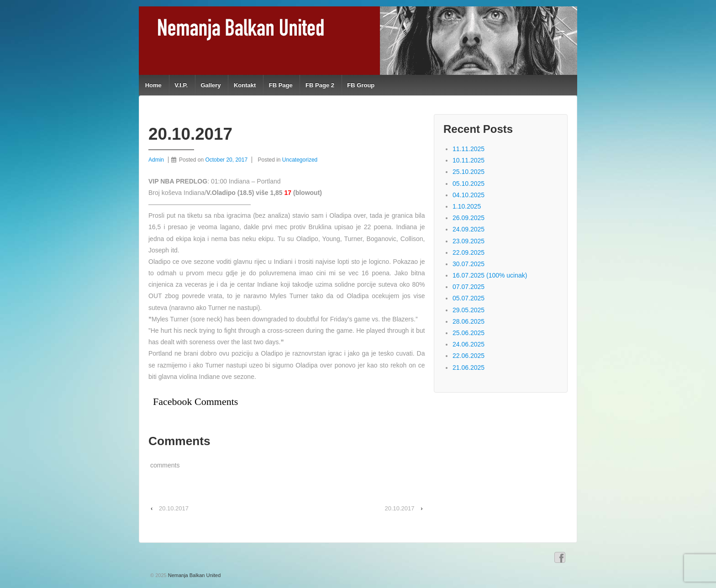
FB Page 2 (320, 85)
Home (153, 85)
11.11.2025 (469, 149)
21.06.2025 (469, 367)
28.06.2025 (469, 321)
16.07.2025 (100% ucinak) (490, 275)
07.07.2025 (469, 287)
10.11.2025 (469, 160)
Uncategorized (300, 160)
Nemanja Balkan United (194, 575)
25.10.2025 (469, 172)
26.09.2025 (469, 218)
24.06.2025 (469, 344)
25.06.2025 (469, 333)
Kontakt (245, 85)
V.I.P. (181, 85)
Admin (156, 160)
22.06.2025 (469, 356)
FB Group (361, 85)
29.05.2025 (469, 310)
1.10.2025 (467, 206)
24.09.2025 (469, 229)
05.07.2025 (469, 298)
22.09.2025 (469, 252)
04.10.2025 (469, 195)
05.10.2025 (469, 184)
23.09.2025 (469, 241)
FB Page (281, 85)
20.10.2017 (174, 508)
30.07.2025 (469, 264)
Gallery (211, 85)
